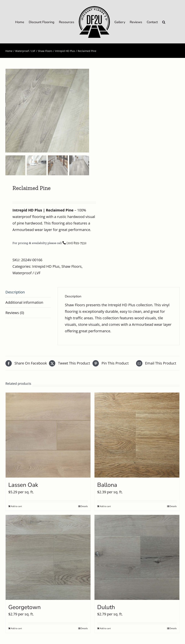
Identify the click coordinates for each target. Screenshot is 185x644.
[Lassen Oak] (48, 435)
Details (84, 506)
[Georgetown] (48, 557)
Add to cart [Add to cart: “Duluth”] (105, 628)
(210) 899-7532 (74, 243)
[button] (164, 22)
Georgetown (24, 607)
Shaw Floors (72, 266)
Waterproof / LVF (26, 273)
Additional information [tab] (24, 302)
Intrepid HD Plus (46, 266)
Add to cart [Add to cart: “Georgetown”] (16, 628)
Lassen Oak (23, 485)
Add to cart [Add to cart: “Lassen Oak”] (16, 506)
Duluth (106, 607)
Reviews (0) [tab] (15, 313)
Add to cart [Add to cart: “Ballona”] (105, 506)
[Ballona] (137, 435)
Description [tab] (15, 292)
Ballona (107, 485)
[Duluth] (137, 557)
